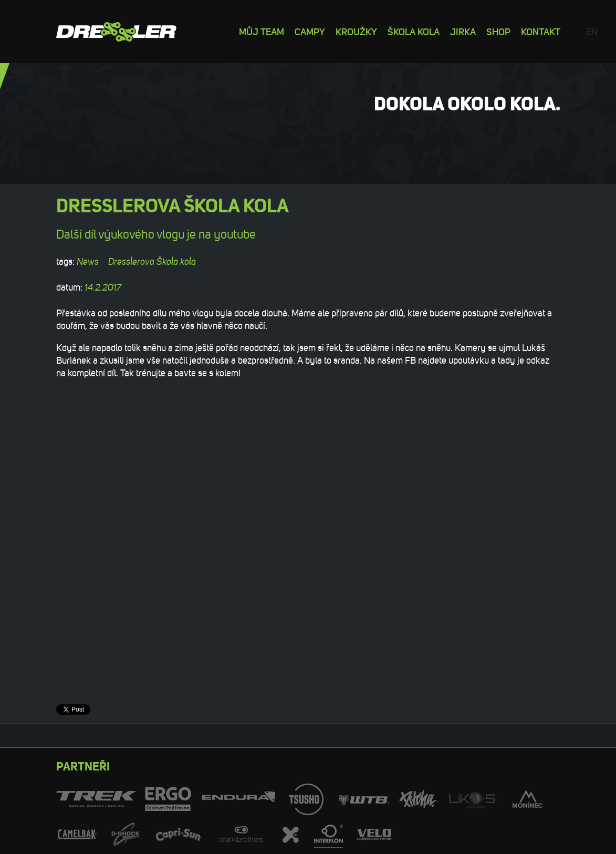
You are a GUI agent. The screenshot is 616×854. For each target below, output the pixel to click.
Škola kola (414, 31)
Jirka (463, 31)
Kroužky (356, 31)
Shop (498, 31)
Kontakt (541, 31)
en (592, 31)
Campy (310, 31)
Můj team (262, 31)
